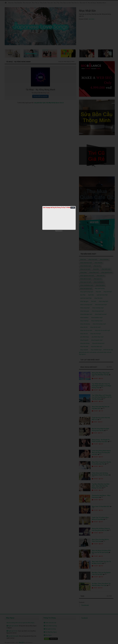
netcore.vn (61, 231)
